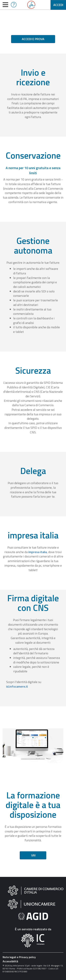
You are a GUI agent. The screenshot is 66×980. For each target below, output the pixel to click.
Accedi (58, 5)
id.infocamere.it (17, 686)
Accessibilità (10, 961)
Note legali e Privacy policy (19, 957)
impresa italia (38, 552)
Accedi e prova (33, 39)
